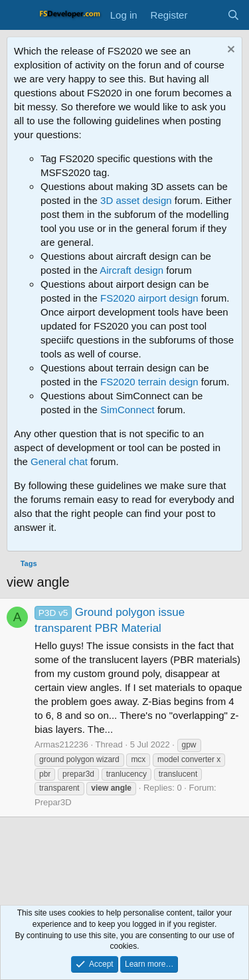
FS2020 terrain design (149, 382)
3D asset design (136, 200)
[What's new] (207, 15)
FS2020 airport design (149, 298)
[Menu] (18, 15)
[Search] (233, 15)
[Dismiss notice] (229, 51)
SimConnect (127, 410)
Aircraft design (131, 270)
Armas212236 (61, 744)
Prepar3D (53, 802)
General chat (59, 461)
